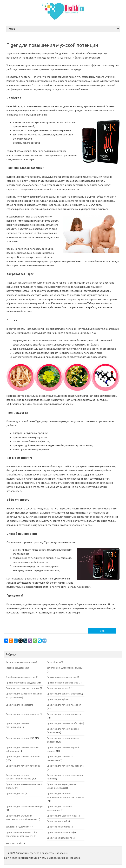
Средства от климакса (59, 827)
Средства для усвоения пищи (62, 816)
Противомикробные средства (62, 683)
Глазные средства (15, 668)
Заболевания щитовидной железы (65, 668)
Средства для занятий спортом (63, 694)
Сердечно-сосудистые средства (23, 688)
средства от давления (17, 827)
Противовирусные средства (61, 677)
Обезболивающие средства (20, 677)
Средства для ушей (57, 821)
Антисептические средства (20, 662)
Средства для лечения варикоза (64, 714)
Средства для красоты (18, 705)
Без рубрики (53, 662)
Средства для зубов (57, 699)
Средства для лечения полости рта (65, 766)
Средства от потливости (60, 832)
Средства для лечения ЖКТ (20, 738)
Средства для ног (15, 794)
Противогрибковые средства (21, 683)
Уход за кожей (13, 843)
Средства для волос (57, 688)
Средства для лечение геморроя (64, 705)
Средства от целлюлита (59, 838)
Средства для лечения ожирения (23, 756)
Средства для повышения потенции (25, 806)
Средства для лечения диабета (63, 723)
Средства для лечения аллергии (22, 714)
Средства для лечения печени (21, 766)
